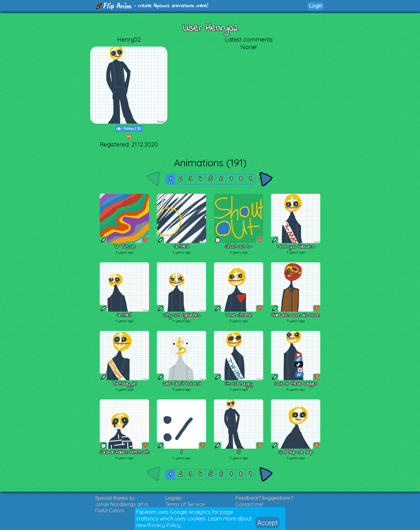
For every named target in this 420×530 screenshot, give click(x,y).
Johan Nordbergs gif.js (122, 504)
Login (315, 6)
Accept (268, 523)
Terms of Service (185, 504)
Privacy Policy (164, 525)
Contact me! (249, 504)
